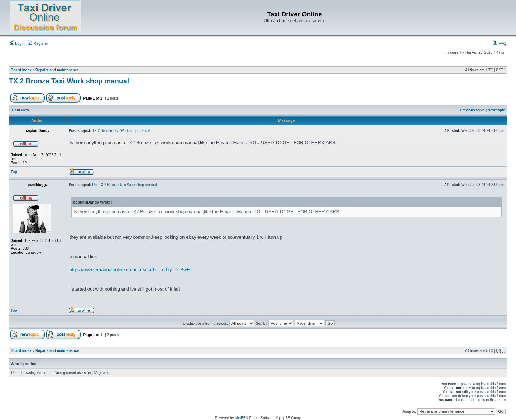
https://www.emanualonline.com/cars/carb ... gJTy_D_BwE (130, 270)
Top (14, 172)
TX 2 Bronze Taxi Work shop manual (69, 81)
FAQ (500, 43)
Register (38, 43)
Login (17, 43)
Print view (21, 110)
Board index (21, 70)
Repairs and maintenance (57, 70)
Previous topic (472, 110)
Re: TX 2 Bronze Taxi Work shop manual (124, 185)
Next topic (496, 110)
